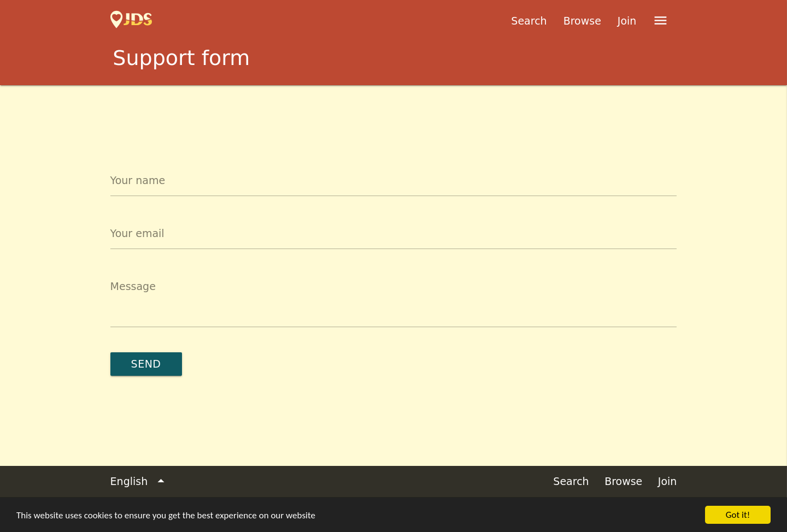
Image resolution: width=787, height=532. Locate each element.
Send (146, 364)
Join (627, 21)
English (140, 481)
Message (133, 286)
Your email (137, 233)
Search (529, 21)
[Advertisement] (393, 115)
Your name (138, 180)
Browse (582, 21)
